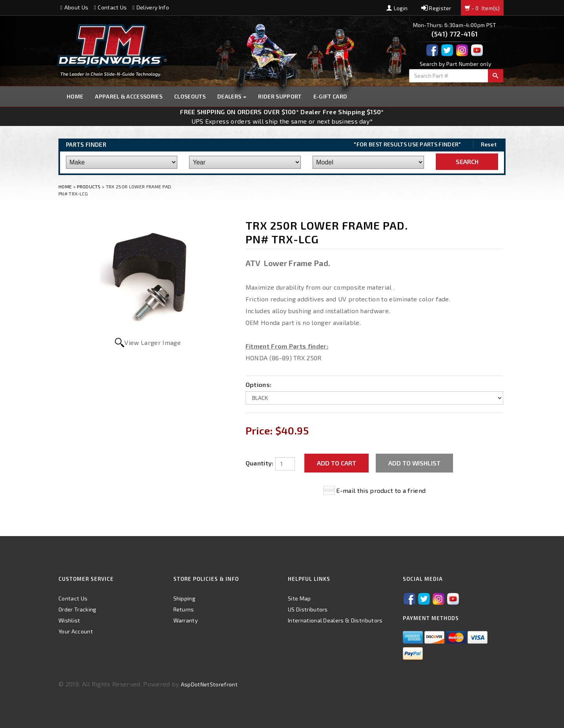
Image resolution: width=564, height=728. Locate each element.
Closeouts (190, 96)
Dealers (232, 96)
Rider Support (280, 96)
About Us (74, 7)
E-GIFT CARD (330, 96)
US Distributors (308, 609)
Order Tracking (77, 609)
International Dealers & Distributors (335, 620)
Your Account (76, 631)
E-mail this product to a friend (381, 490)
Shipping (185, 598)
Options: (259, 384)
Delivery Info (151, 7)
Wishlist (69, 620)
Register (436, 8)
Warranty (186, 620)
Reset (489, 144)
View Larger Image (152, 342)
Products (89, 186)
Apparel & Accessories (129, 96)
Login (397, 8)
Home (75, 96)
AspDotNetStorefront (209, 684)
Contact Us (111, 7)
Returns (184, 609)
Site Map (299, 598)
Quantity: (260, 463)
